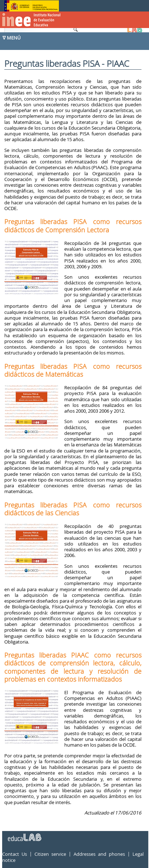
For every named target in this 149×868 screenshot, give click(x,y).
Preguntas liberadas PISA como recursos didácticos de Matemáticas (73, 370)
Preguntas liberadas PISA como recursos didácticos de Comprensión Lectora (73, 226)
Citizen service (50, 854)
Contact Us (15, 854)
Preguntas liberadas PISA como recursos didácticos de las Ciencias (73, 509)
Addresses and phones (99, 854)
